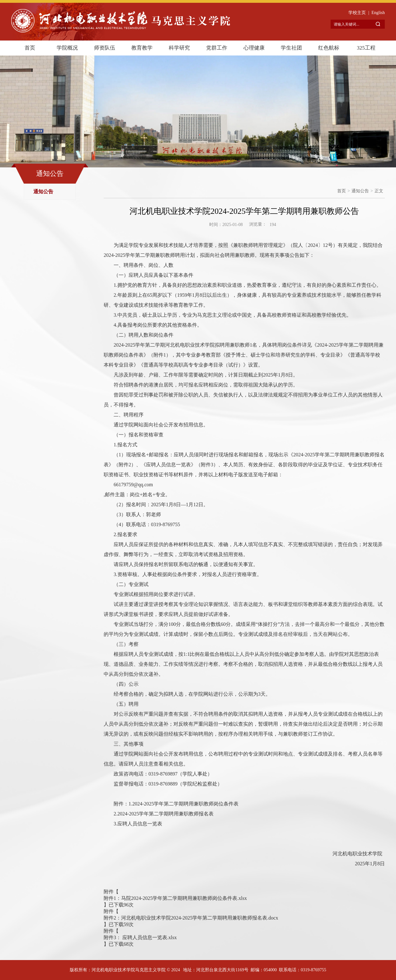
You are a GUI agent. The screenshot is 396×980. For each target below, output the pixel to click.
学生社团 (291, 48)
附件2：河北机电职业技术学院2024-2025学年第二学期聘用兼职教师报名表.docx (191, 918)
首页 (30, 48)
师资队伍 (105, 48)
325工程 (366, 48)
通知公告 (43, 192)
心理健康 (254, 48)
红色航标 (329, 48)
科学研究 (179, 48)
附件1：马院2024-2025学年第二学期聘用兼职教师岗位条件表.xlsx (175, 898)
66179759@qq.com (133, 485)
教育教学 (142, 48)
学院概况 (67, 48)
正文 (379, 191)
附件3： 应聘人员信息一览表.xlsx (140, 937)
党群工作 (217, 48)
